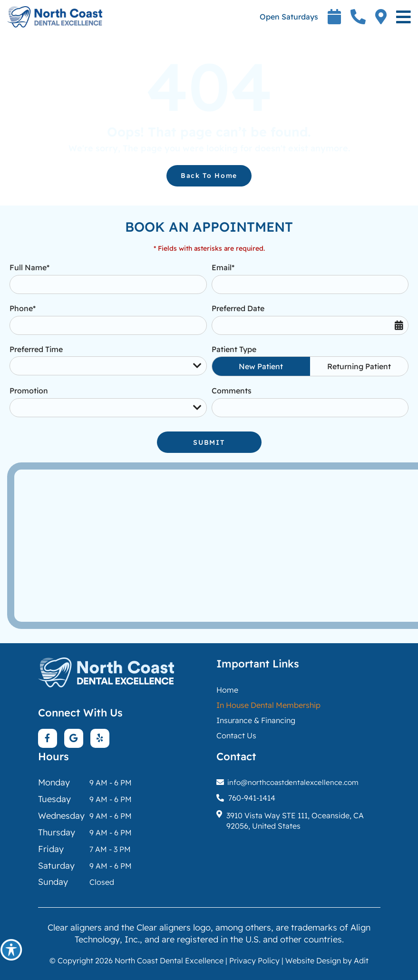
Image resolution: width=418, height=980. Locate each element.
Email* (223, 267)
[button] (11, 950)
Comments (232, 391)
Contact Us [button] (236, 735)
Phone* (23, 308)
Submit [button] (209, 442)
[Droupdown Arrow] (197, 366)
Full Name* (29, 267)
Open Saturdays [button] (289, 17)
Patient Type (234, 349)
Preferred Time (36, 349)
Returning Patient (359, 366)
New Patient (261, 366)
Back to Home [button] (209, 176)
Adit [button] (361, 960)
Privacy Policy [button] (254, 960)
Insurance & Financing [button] (256, 720)
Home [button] (227, 690)
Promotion (29, 391)
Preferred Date (238, 308)
